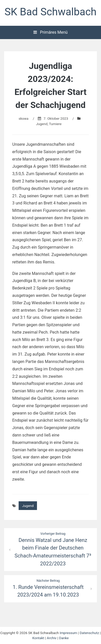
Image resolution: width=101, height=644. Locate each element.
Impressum (68, 633)
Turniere (55, 124)
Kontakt (38, 638)
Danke (64, 638)
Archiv (52, 638)
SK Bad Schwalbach (50, 12)
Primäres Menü (50, 32)
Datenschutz (89, 633)
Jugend (42, 124)
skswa (24, 118)
